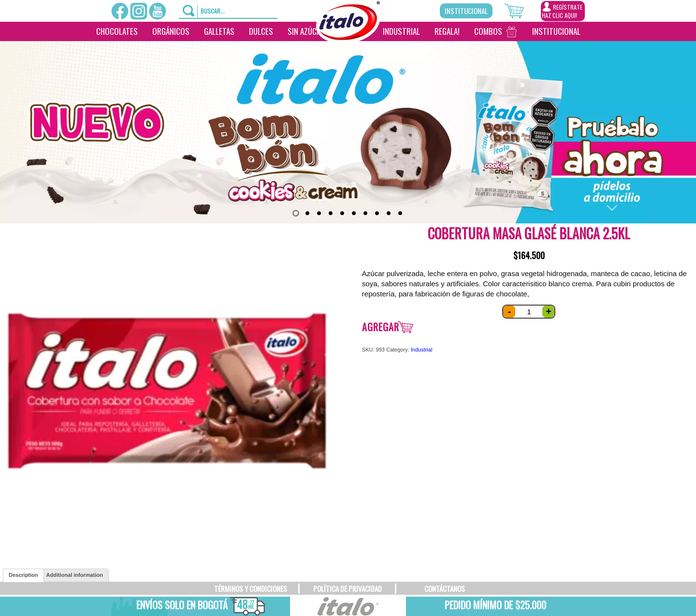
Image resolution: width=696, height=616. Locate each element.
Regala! (447, 31)
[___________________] (595, 31)
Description (23, 575)
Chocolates (117, 31)
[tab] (23, 575)
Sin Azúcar (306, 31)
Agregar (381, 327)
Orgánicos (171, 31)
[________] (346, 51)
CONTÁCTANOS (445, 588)
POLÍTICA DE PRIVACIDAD (348, 588)
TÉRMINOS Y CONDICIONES (251, 588)
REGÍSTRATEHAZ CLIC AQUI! (562, 11)
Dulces (261, 31)
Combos (488, 31)
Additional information (75, 575)
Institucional (466, 11)
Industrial (401, 31)
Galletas (219, 31)
